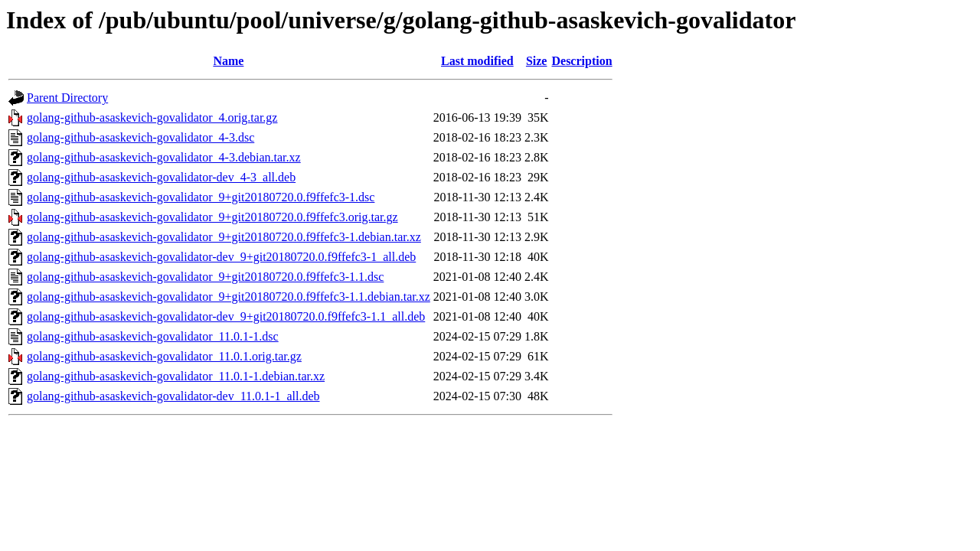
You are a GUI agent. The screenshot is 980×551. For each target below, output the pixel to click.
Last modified (477, 61)
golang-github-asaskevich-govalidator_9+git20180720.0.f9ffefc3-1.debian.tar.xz (224, 237)
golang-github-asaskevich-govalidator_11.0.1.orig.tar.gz (164, 356)
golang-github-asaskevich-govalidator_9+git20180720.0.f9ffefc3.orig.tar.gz (212, 217)
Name (228, 61)
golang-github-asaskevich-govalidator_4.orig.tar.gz (152, 117)
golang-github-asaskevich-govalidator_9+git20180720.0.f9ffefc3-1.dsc (201, 197)
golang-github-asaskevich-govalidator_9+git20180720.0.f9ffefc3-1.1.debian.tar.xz (229, 297)
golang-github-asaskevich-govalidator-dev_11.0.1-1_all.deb (173, 396)
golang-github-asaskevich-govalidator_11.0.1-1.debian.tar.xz (176, 376)
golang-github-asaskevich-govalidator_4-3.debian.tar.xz (164, 157)
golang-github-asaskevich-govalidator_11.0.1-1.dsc (153, 336)
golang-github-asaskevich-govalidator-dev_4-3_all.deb (161, 177)
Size (537, 61)
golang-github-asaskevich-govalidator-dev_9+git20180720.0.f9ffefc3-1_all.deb (221, 257)
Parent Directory (67, 98)
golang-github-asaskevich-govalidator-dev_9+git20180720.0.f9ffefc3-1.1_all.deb (226, 316)
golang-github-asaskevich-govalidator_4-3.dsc (140, 137)
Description (581, 61)
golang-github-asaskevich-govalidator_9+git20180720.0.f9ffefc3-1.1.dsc (205, 277)
